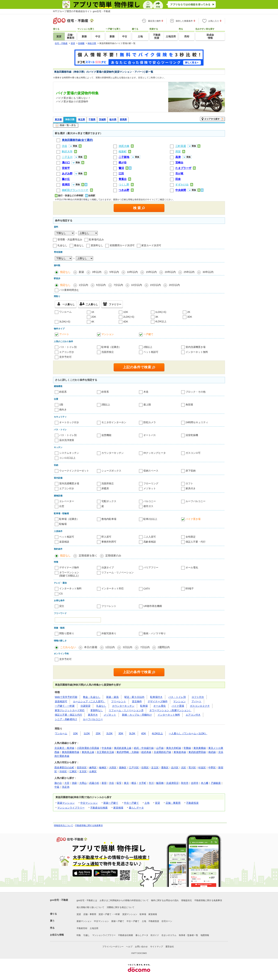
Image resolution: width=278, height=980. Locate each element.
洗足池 (66, 787)
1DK (126, 312)
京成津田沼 (172, 783)
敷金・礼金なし (92, 697)
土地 (147, 803)
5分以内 (101, 285)
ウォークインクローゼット (74, 471)
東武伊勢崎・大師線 (128, 752)
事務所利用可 (109, 542)
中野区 (212, 768)
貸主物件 (137, 701)
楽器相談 (64, 542)
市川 (151, 783)
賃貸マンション (130, 914)
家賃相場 (118, 808)
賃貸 (157, 803)
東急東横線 (200, 748)
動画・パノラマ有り (155, 633)
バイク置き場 (193, 519)
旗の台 (58, 783)
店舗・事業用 (173, 803)
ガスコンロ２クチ (200, 706)
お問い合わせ (141, 947)
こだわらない (68, 647)
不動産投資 (192, 803)
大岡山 (83, 783)
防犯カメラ (150, 422)
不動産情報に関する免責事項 (89, 825)
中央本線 (107, 748)
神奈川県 (70, 119)
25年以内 (189, 272)
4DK (126, 322)
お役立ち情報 (57, 935)
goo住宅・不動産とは (87, 900)
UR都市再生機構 (153, 606)
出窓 (62, 506)
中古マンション (89, 803)
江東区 (73, 771)
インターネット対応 (113, 588)
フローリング (151, 483)
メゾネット (150, 488)
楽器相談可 (61, 701)
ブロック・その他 (196, 392)
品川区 (175, 768)
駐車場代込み (96, 239)
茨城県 (102, 119)
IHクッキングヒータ (155, 453)
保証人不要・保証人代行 (68, 715)
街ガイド (155, 935)
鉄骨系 (105, 392)
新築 (81, 272)
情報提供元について (63, 825)
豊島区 (165, 768)
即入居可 (106, 537)
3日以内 (127, 647)
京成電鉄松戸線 (162, 752)
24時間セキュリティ (197, 422)
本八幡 (205, 783)
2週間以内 (164, 647)
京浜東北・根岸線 (64, 748)
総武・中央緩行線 (144, 748)
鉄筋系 (63, 392)
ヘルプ (129, 947)
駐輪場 (63, 524)
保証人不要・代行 (196, 542)
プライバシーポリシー (113, 947)
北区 (184, 768)
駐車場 (144, 706)
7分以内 (118, 285)
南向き (63, 410)
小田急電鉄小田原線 (88, 748)
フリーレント (109, 606)
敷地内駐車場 (109, 519)
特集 (79, 935)
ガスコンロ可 (193, 453)
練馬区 (93, 768)
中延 (57, 787)
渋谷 (112, 783)
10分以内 (137, 285)
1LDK (87, 733)
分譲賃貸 (85, 706)
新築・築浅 (112, 697)
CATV (147, 589)
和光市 (185, 783)
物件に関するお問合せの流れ (165, 900)
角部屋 (189, 405)
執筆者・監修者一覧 (188, 935)
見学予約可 (65, 357)
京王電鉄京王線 (105, 752)
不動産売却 (82, 928)
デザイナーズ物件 (69, 567)
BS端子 (190, 588)
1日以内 (110, 647)
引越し (87, 935)
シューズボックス (111, 471)
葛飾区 (123, 768)
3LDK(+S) (65, 322)
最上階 (147, 405)
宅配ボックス (109, 501)
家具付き (191, 488)
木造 (146, 392)
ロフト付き (198, 697)
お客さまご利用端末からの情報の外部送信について (124, 900)
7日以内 (145, 647)
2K (189, 312)
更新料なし (97, 245)
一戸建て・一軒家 (65, 706)
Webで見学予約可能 (66, 697)
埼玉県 (81, 119)
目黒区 (145, 768)
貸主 (62, 606)
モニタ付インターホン (114, 422)
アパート (64, 334)
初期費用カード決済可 (122, 245)
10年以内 (132, 272)
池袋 (74, 783)
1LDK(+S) (161, 312)
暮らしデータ (136, 808)
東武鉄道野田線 (197, 752)
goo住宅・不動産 (59, 900)
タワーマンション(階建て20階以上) (69, 574)
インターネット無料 (197, 352)
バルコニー (150, 501)
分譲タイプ (108, 567)
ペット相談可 (151, 352)
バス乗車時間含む (69, 290)
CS (61, 594)
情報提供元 (187, 900)
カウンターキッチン (113, 453)
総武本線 (146, 752)
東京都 (58, 119)
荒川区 (192, 768)
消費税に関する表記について (121, 907)
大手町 (143, 783)
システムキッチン (69, 453)
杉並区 (202, 768)
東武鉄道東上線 (123, 748)
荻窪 (119, 783)
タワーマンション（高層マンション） (170, 710)
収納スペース (151, 471)
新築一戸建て (111, 803)
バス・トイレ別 (68, 347)
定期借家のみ (113, 555)
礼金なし (62, 245)
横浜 (134, 783)
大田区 (113, 768)
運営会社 (170, 947)
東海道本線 (180, 752)
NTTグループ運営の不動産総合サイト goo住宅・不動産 (82, 11)
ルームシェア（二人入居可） (89, 701)
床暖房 (105, 488)
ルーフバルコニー (196, 501)
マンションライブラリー (71, 808)
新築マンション (66, 803)
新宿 (104, 783)
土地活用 (94, 928)
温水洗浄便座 (67, 440)
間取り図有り (67, 633)
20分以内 (174, 285)
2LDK (109, 733)
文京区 (83, 771)
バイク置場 (178, 706)
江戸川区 (134, 768)
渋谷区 (63, 771)
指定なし (65, 272)
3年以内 (97, 272)
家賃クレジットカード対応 (70, 710)
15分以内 (155, 285)
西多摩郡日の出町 (64, 768)
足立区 (155, 768)
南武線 (212, 752)
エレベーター (67, 501)
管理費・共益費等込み (70, 239)
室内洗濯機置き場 (196, 347)
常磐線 (187, 748)
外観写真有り (109, 633)
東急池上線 (88, 752)
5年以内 (114, 272)
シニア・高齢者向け (66, 719)
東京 (126, 783)
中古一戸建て (131, 803)
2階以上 (148, 347)
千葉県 (92, 119)
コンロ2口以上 (67, 458)
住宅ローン (167, 921)
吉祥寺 (195, 783)
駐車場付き (156, 697)
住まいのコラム (169, 935)
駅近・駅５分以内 (134, 697)
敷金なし (79, 245)
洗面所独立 (108, 352)
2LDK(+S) (129, 317)
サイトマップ (157, 947)
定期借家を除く (88, 555)
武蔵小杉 (94, 783)
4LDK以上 (161, 321)
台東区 (93, 771)
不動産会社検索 (99, 808)
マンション (108, 334)
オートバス (150, 435)
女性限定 (191, 537)
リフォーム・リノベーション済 (126, 710)
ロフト (189, 483)
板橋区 (103, 768)
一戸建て (148, 334)
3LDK (132, 733)
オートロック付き (69, 422)
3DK (190, 317)
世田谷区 (82, 768)
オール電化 (192, 567)
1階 (61, 405)
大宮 (67, 783)
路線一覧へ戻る (66, 125)
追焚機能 (106, 435)
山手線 (160, 748)
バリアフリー (151, 567)
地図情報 (205, 935)
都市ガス (148, 506)
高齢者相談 (150, 542)
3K (157, 317)
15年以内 (151, 272)
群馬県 (123, 119)
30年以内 (208, 272)
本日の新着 (91, 647)
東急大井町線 (174, 748)
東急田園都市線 (71, 752)
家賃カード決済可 (151, 245)
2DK (94, 317)
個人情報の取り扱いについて (90, 907)
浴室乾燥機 (192, 435)
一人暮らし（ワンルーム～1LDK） (188, 733)
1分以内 (83, 285)
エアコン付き (67, 352)
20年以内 (170, 272)
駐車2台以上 (150, 519)
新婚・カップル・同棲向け (137, 715)
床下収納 (191, 471)
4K (93, 322)
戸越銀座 (216, 783)
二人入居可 (150, 537)
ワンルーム (65, 312)
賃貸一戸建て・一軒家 (109, 914)
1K (93, 312)
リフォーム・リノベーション (118, 572)
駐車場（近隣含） (111, 347)
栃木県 (113, 119)
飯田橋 (160, 783)
